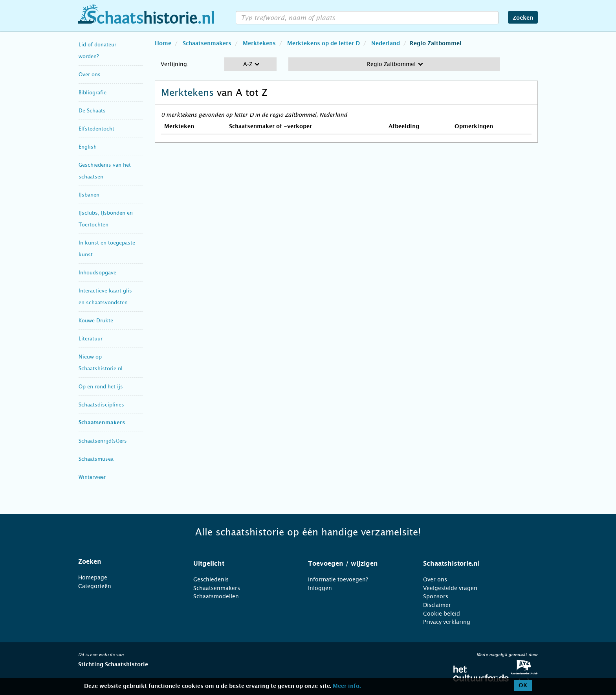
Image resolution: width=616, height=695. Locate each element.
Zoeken (523, 18)
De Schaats (92, 111)
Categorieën (95, 586)
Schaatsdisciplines (101, 405)
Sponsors (436, 596)
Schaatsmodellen (216, 596)
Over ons (90, 74)
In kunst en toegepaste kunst (107, 249)
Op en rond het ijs (101, 387)
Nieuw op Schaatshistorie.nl (101, 363)
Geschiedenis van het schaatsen (105, 171)
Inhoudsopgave (97, 273)
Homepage (93, 577)
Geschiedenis (211, 579)
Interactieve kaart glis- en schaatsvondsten (106, 297)
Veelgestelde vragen (450, 588)
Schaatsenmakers (102, 423)
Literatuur (91, 339)
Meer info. (347, 686)
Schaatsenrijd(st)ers (103, 441)
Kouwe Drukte (96, 321)
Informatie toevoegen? (338, 579)
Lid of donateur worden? (97, 51)
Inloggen (320, 588)
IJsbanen (89, 195)
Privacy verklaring (447, 622)
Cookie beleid (442, 614)
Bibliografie (93, 93)
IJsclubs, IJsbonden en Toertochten (106, 219)
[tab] (126, 562)
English (88, 147)
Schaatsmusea (96, 459)
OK (523, 686)
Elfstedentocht (96, 129)
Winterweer (92, 477)
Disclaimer (437, 605)
